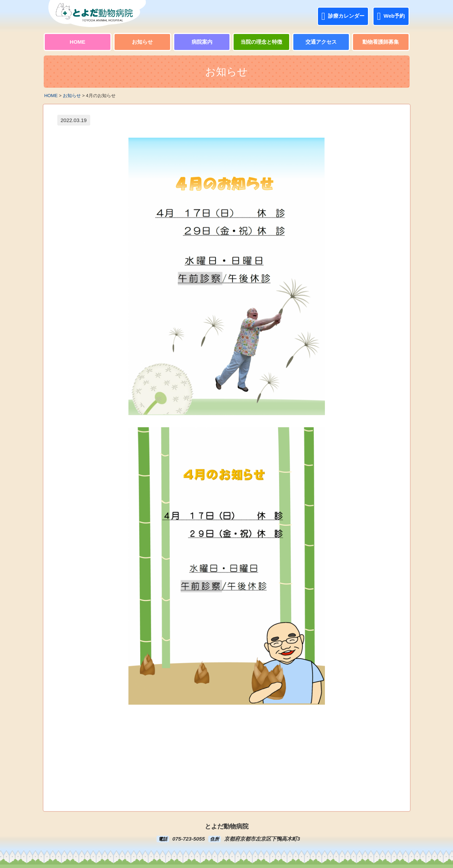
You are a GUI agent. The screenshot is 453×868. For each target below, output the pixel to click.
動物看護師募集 (381, 42)
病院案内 (202, 42)
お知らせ (142, 42)
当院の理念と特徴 (261, 42)
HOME (78, 42)
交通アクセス (321, 42)
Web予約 (391, 16)
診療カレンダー (343, 16)
